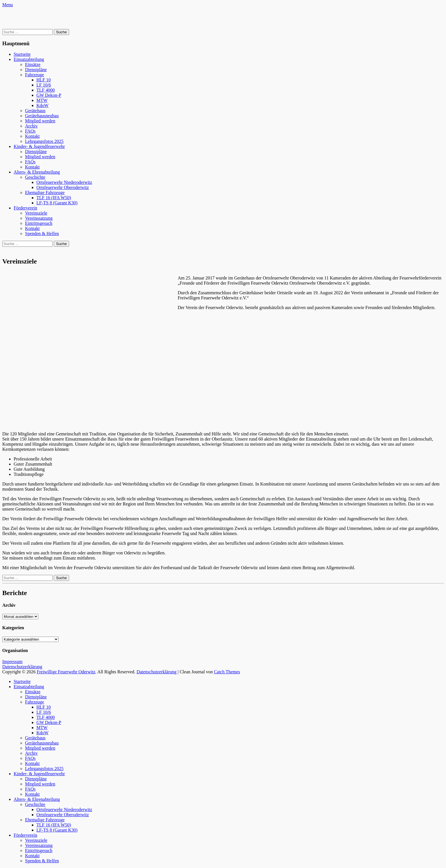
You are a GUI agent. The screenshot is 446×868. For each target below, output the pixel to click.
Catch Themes (227, 672)
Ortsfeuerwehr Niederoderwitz (64, 182)
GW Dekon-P (49, 95)
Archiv (31, 126)
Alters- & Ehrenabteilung (37, 172)
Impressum (12, 662)
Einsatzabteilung (29, 59)
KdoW (43, 105)
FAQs (30, 131)
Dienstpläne (36, 70)
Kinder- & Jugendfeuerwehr (39, 146)
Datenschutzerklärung (22, 667)
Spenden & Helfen (42, 234)
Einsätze (33, 64)
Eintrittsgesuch (39, 223)
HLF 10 (44, 80)
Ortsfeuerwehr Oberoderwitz (63, 187)
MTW (42, 100)
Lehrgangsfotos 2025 (44, 141)
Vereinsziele (36, 213)
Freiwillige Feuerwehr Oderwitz (66, 672)
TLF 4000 (46, 90)
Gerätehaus (35, 111)
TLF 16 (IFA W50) (54, 198)
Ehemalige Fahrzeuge (45, 193)
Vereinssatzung (39, 218)
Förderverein (25, 208)
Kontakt (32, 136)
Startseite (22, 54)
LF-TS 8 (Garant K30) (57, 203)
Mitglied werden (40, 121)
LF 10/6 (44, 85)
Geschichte (35, 177)
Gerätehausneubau (42, 116)
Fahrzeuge (35, 75)
